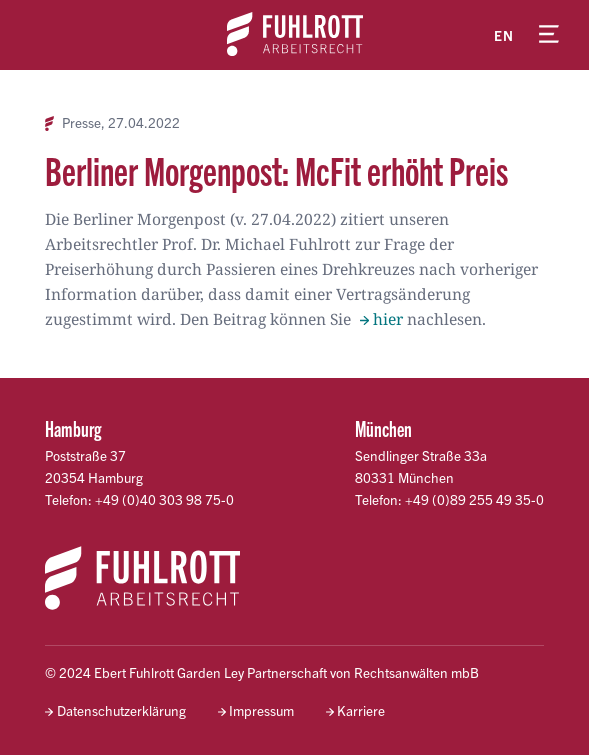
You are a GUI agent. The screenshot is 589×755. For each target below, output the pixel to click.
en (504, 35)
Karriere (361, 710)
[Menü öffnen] (549, 35)
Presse (81, 123)
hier (388, 319)
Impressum (261, 710)
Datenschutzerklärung (121, 710)
